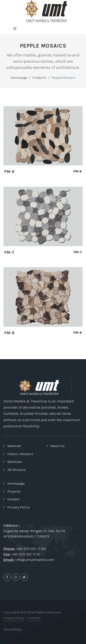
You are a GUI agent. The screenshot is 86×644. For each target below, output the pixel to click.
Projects (14, 491)
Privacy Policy (18, 507)
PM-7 (9, 252)
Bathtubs (15, 462)
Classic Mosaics (20, 454)
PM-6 (9, 172)
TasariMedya (13, 629)
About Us (58, 446)
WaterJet (14, 446)
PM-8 (9, 333)
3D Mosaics (17, 470)
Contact (14, 499)
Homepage (19, 78)
